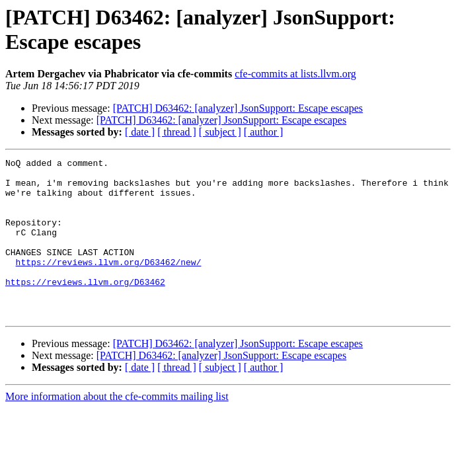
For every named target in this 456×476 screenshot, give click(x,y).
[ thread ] (177, 132)
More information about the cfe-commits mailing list (117, 428)
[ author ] (264, 132)
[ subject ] (220, 132)
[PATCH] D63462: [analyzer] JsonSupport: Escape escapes (238, 108)
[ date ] (140, 132)
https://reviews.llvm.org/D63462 (85, 307)
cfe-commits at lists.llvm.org (295, 74)
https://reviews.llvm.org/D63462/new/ (109, 284)
